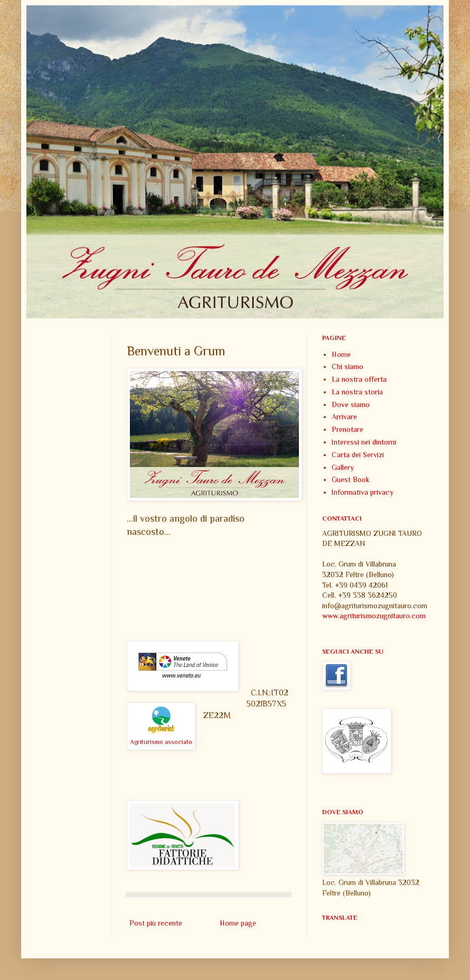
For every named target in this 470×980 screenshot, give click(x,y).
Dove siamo (351, 404)
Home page (238, 923)
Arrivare (344, 417)
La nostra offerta (359, 379)
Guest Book (351, 479)
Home (341, 354)
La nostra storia (357, 392)
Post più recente (156, 923)
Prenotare (347, 429)
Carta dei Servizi (358, 455)
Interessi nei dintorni (364, 442)
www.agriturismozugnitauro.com (374, 616)
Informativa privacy (363, 492)
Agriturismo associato (161, 742)
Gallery (343, 467)
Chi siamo (347, 366)
